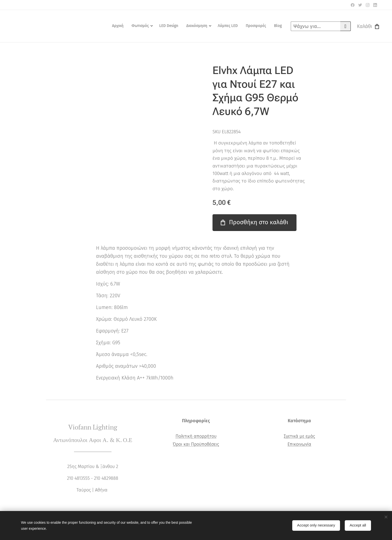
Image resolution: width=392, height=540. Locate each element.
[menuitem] (230, 26)
